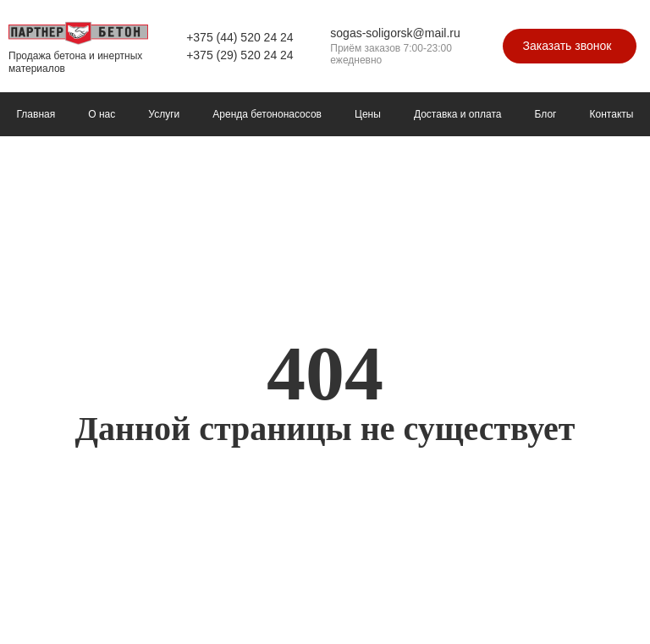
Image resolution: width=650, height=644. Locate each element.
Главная (36, 114)
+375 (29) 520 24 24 (240, 55)
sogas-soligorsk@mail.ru (395, 33)
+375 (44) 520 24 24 (240, 37)
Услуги (164, 114)
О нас (102, 114)
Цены (368, 114)
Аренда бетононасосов (267, 114)
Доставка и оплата (458, 114)
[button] (570, 46)
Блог (546, 114)
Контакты (612, 114)
